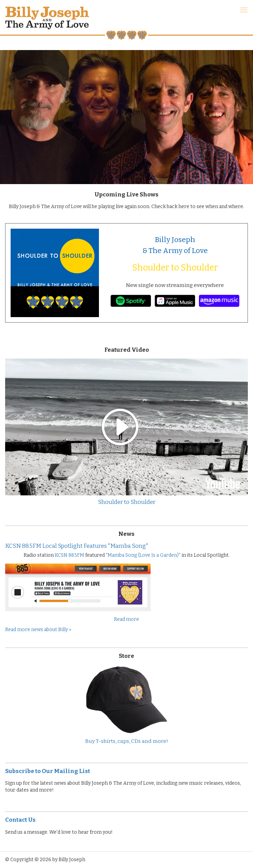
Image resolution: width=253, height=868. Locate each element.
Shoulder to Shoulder (175, 268)
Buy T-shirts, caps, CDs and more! (127, 741)
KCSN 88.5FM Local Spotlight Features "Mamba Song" (77, 546)
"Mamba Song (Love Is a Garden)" (143, 555)
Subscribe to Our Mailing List (48, 771)
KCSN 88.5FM (69, 555)
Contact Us (20, 820)
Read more (126, 619)
